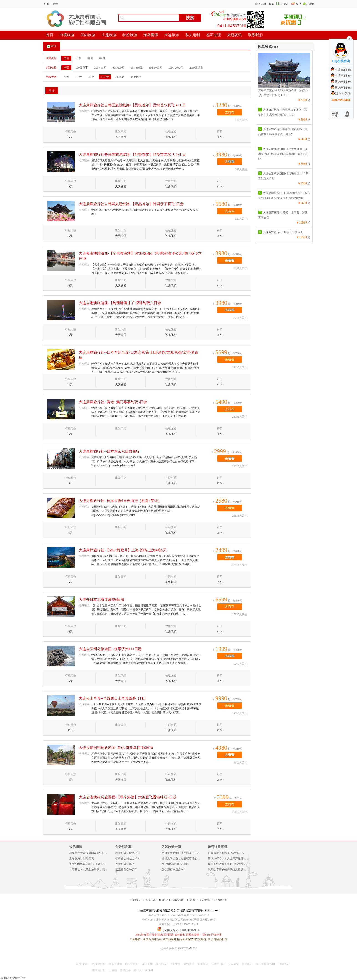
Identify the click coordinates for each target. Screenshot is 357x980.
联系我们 (193, 900)
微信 (311, 4)
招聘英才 (136, 900)
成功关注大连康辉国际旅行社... (88, 853)
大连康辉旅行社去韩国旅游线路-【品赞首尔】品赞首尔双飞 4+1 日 (132, 154)
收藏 (271, 4)
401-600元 (118, 68)
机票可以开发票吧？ (128, 853)
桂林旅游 (125, 970)
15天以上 (136, 77)
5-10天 (105, 77)
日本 (78, 58)
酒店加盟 (203, 964)
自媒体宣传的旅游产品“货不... (226, 853)
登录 (55, 4)
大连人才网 (115, 964)
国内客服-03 (341, 82)
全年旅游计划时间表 (82, 858)
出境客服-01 (341, 70)
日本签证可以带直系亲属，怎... (88, 869)
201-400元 (100, 68)
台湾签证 (247, 964)
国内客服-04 (341, 88)
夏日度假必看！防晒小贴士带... (227, 864)
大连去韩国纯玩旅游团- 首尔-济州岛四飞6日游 (116, 748)
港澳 (90, 58)
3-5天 (92, 77)
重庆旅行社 (99, 970)
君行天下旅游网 (143, 970)
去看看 (230, 112)
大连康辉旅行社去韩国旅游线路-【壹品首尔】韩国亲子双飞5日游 (131, 204)
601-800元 (137, 68)
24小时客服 (341, 94)
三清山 (113, 970)
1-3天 (79, 77)
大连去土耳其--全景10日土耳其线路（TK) (112, 698)
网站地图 (178, 900)
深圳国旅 (147, 964)
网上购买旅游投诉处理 (175, 864)
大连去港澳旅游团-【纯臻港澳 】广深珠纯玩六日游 (120, 303)
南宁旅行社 (132, 964)
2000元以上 (196, 68)
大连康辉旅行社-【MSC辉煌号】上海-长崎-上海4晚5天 (123, 550)
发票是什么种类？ (126, 869)
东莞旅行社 (218, 964)
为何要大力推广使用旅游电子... (180, 853)
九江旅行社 (99, 964)
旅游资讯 (189, 964)
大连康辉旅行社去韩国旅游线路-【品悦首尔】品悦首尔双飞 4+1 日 (132, 105)
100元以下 (82, 68)
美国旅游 (161, 964)
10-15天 (120, 77)
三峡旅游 (283, 964)
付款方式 (150, 900)
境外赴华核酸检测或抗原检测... (227, 869)
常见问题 (76, 847)
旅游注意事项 (217, 847)
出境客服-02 (341, 76)
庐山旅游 (175, 964)
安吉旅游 (233, 964)
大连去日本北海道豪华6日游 (102, 599)
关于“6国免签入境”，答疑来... (87, 864)
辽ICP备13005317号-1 (185, 924)
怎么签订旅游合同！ (174, 869)
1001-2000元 (176, 68)
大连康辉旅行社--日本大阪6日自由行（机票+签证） (120, 501)
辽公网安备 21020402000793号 (179, 948)
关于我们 (207, 900)
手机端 (284, 4)
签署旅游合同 (171, 847)
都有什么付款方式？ (128, 858)
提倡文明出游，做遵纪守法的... (180, 858)
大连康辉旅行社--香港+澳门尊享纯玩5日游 (113, 402)
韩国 (102, 58)
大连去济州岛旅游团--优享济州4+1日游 (110, 649)
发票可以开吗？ (125, 864)
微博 (299, 4)
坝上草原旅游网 (265, 964)
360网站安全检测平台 (13, 978)
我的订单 (261, 4)
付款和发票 (123, 847)
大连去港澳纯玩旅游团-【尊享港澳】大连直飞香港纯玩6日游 (128, 797)
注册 (47, 4)
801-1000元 (156, 68)
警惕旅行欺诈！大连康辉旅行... (227, 858)
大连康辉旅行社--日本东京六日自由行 (109, 451)
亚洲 (52, 46)
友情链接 (221, 900)
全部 (66, 58)
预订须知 (164, 900)
